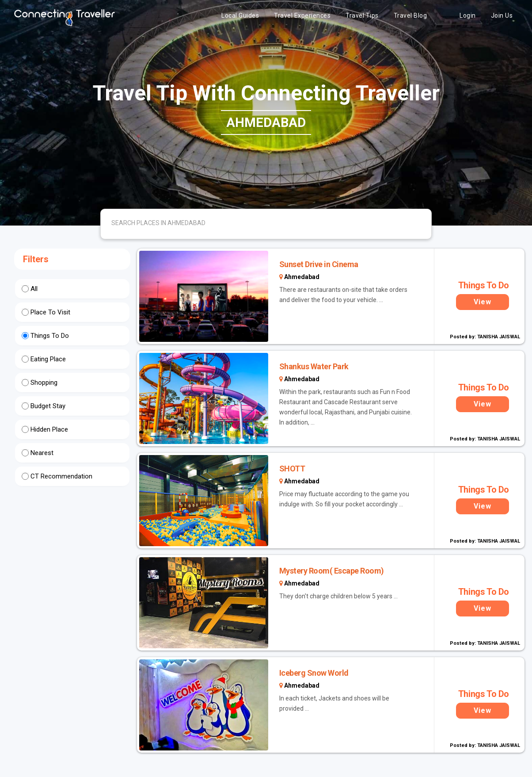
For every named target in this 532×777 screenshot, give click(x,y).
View (483, 302)
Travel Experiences (302, 15)
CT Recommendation (61, 476)
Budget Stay (48, 406)
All (34, 289)
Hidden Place (49, 429)
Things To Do (50, 336)
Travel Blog (410, 15)
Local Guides (240, 15)
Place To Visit (50, 312)
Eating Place (48, 359)
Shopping (44, 383)
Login (468, 15)
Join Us (502, 15)
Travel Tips (362, 15)
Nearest (42, 453)
